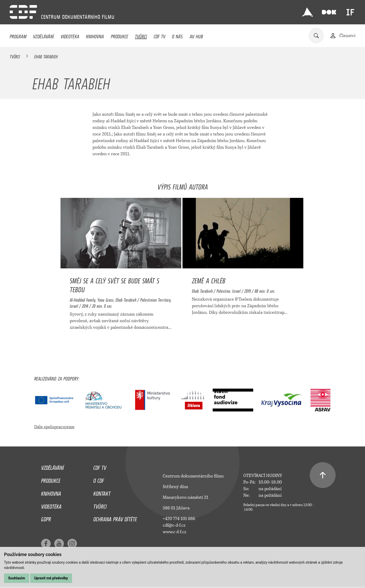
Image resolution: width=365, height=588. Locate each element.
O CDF (99, 479)
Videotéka (70, 35)
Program (18, 35)
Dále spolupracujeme (54, 427)
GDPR (46, 518)
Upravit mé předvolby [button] (51, 578)
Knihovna (95, 35)
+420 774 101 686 (179, 519)
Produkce (120, 35)
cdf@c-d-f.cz (174, 525)
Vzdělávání (43, 35)
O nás (177, 35)
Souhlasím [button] (17, 578)
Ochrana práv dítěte (115, 518)
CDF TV (159, 35)
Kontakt (102, 492)
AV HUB (196, 35)
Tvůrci (141, 35)
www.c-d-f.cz (175, 532)
